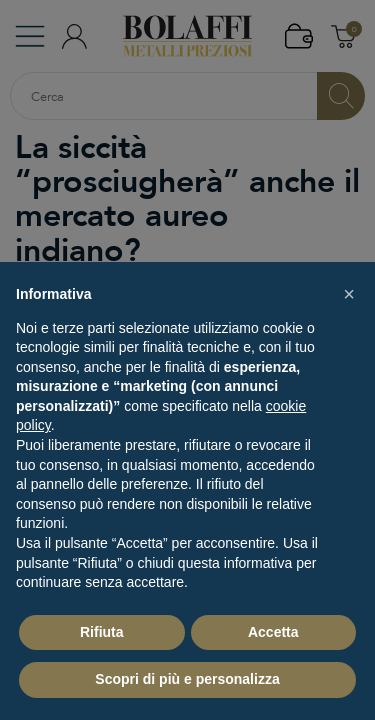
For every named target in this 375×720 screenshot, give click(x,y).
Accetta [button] (273, 632)
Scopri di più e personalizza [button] (187, 679)
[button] (349, 294)
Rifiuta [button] (102, 632)
